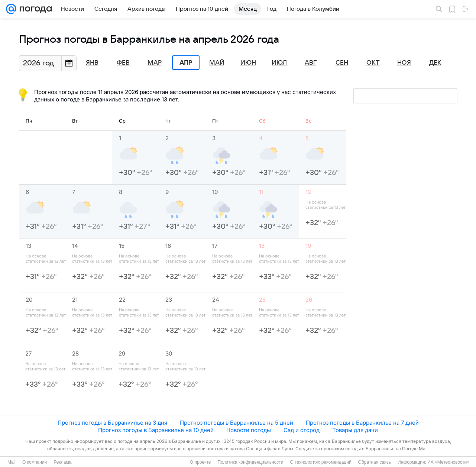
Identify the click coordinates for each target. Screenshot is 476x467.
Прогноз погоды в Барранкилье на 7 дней (362, 423)
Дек (435, 63)
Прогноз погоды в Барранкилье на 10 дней (156, 430)
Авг (311, 63)
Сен (342, 63)
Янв (92, 63)
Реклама (62, 462)
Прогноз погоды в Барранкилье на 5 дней (237, 423)
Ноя (404, 63)
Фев (123, 63)
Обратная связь (375, 462)
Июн (248, 63)
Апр (186, 63)
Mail (12, 462)
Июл (279, 63)
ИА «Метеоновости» (448, 462)
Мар (155, 63)
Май (217, 63)
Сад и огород (302, 430)
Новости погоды (249, 430)
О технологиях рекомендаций (320, 462)
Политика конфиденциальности (250, 462)
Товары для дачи (355, 430)
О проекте (200, 462)
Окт (373, 63)
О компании (35, 462)
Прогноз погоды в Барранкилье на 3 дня (112, 423)
